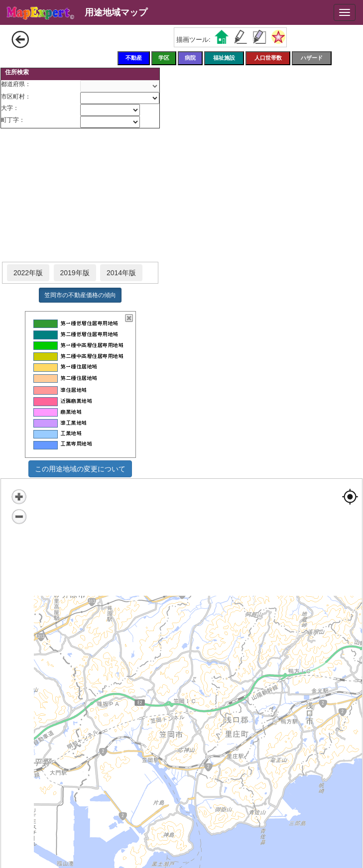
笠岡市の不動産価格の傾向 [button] (80, 295)
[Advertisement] (80, 196)
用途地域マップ (116, 12)
